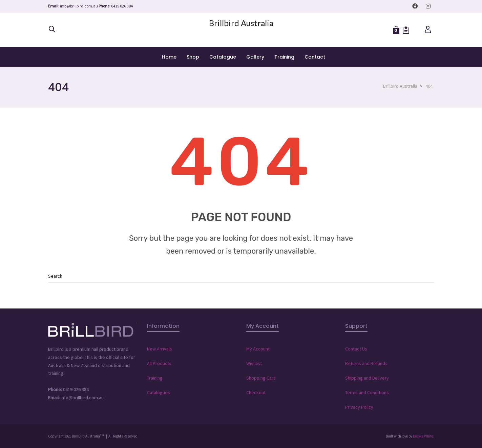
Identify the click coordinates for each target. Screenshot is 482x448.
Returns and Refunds (366, 363)
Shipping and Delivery (367, 378)
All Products (159, 363)
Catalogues (159, 392)
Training (155, 378)
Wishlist (254, 363)
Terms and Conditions (367, 392)
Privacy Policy (359, 407)
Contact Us (356, 349)
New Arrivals (160, 349)
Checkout (256, 392)
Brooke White (423, 436)
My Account (258, 349)
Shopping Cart (261, 378)
